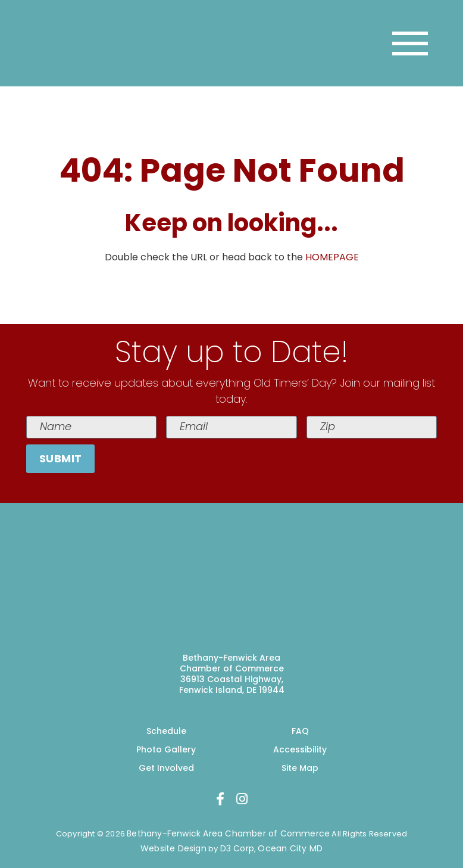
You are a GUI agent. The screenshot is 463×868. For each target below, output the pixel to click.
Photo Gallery (166, 749)
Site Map (300, 768)
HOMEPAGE (332, 257)
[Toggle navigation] (410, 43)
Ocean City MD (290, 848)
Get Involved (166, 768)
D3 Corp (237, 848)
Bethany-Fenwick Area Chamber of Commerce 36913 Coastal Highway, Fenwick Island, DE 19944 (232, 674)
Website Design (173, 848)
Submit (61, 458)
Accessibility (300, 749)
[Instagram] (242, 799)
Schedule (166, 731)
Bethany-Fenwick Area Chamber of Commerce (228, 833)
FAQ (300, 731)
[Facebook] (220, 799)
